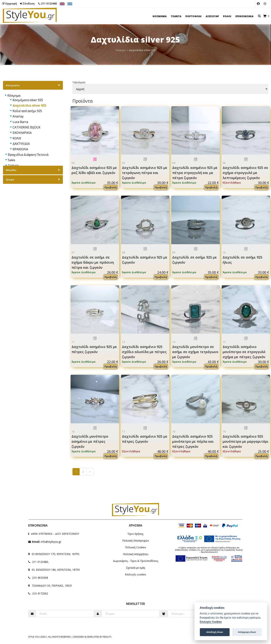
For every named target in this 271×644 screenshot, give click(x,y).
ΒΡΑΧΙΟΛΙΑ (20, 149)
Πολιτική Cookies (135, 547)
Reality (107, 637)
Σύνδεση (27, 3)
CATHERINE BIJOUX (26, 127)
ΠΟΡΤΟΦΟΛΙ (193, 16)
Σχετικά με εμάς (136, 568)
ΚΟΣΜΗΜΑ (160, 16)
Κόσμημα (121, 50)
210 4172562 (40, 593)
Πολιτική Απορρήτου (136, 554)
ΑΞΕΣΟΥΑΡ (212, 16)
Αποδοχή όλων (215, 632)
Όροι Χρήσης (135, 534)
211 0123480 (48, 3)
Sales (12, 160)
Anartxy (18, 116)
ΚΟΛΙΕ (17, 138)
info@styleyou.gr (51, 542)
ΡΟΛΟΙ (227, 16)
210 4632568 (40, 578)
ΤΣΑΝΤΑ (176, 16)
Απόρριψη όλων (247, 632)
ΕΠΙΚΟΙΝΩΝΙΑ (244, 16)
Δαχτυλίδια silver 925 (29, 105)
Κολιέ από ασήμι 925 (27, 111)
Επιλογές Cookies (211, 622)
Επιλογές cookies (136, 574)
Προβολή (111, 187)
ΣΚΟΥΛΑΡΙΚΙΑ (22, 133)
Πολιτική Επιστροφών (136, 541)
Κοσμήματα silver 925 (28, 100)
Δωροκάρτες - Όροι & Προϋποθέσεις (136, 561)
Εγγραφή (10, 3)
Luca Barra (20, 122)
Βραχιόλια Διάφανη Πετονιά (28, 155)
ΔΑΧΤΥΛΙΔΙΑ (21, 144)
